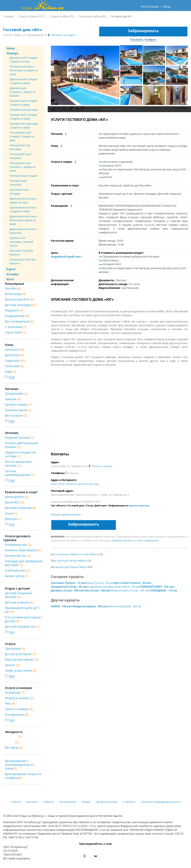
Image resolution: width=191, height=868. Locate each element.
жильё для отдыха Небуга (72, 567)
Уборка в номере (19, 698)
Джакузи (13, 519)
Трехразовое (16, 393)
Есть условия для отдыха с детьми (24, 619)
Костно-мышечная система (18, 464)
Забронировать (143, 31)
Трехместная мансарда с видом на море (24, 126)
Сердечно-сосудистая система (20, 454)
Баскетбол (14, 502)
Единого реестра (139, 505)
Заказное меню (18, 410)
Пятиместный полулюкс (18, 183)
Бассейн (13, 288)
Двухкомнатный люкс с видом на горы (24, 200)
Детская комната (19, 602)
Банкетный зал (18, 556)
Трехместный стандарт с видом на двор (24, 103)
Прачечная (15, 648)
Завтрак (13, 399)
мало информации (148, 540)
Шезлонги (14, 349)
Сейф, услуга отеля (20, 670)
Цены (11, 48)
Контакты (32, 802)
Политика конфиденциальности (161, 802)
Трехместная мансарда (24, 110)
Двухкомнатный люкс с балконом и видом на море (24, 220)
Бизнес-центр (17, 576)
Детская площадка (20, 305)
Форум (86, 802)
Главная (16, 802)
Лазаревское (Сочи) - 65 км (69, 587)
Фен (10, 703)
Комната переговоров (23, 550)
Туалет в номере (19, 709)
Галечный (14, 366)
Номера (12, 53)
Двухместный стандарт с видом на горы (24, 60)
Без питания (16, 415)
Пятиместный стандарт (24, 176)
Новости (48, 802)
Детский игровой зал (22, 626)
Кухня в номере (18, 404)
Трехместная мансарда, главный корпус (21, 242)
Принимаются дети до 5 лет (22, 610)
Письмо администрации (66, 515)
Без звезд (14, 747)
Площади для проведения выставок (24, 563)
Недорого (14, 310)
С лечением (15, 327)
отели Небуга (90, 554)
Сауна (11, 513)
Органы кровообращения (20, 473)
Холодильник (17, 714)
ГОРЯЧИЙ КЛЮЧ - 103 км (156, 587)
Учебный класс (18, 570)
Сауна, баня (15, 332)
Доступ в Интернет (20, 654)
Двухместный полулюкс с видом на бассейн (22, 92)
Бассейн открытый (20, 508)
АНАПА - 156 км (61, 606)
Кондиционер (17, 316)
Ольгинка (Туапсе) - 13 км (68, 583)
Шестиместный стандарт (19, 192)
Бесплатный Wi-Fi (19, 299)
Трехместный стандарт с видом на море (24, 117)
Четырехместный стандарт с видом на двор (22, 136)
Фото (10, 279)
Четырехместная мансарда (20, 147)
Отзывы (13, 274)
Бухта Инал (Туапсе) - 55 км (132, 583)
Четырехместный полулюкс (20, 156)
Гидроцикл (15, 360)
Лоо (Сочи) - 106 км (97, 590)
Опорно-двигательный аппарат (21, 445)
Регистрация (150, 6)
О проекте (129, 802)
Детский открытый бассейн (18, 595)
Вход (167, 6)
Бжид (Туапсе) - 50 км (99, 583)
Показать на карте (61, 35)
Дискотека (14, 355)
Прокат (12, 665)
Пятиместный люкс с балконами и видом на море (24, 70)
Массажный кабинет (22, 659)
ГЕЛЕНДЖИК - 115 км (164, 590)
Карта (11, 269)
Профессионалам (107, 802)
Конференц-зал (18, 545)
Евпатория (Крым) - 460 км (125, 606)
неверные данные (122, 540)
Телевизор (15, 692)
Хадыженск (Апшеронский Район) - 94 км (113, 587)
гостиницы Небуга (67, 554)
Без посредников (19, 321)
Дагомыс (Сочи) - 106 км (67, 590)
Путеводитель (68, 802)
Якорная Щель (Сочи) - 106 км (130, 590)
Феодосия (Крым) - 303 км (90, 606)
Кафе (11, 371)
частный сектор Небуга (72, 561)
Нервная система (19, 437)
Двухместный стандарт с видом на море (24, 81)
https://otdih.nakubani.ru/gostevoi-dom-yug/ (75, 484)
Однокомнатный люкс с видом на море (23, 209)
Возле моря (15, 294)
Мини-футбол (17, 497)
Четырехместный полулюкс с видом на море (22, 167)
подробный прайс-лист (66, 257)
